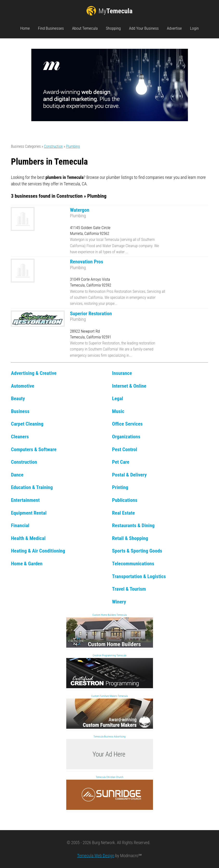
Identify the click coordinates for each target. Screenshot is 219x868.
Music (118, 411)
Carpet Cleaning (27, 424)
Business (20, 411)
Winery (119, 602)
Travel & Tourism (129, 589)
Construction (53, 146)
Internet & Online (129, 386)
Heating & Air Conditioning (38, 551)
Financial (20, 525)
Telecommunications (133, 563)
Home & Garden (27, 563)
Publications (125, 500)
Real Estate (123, 513)
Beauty (18, 398)
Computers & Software (34, 449)
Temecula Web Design (96, 856)
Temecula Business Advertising (109, 737)
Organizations (126, 437)
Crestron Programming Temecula (109, 655)
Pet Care (121, 462)
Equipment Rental (29, 513)
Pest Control (125, 449)
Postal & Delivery (129, 475)
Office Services (127, 424)
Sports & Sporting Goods (137, 551)
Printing (120, 487)
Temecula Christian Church (109, 777)
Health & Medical (28, 538)
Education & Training (32, 487)
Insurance (122, 373)
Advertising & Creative (34, 373)
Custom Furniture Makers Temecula (110, 696)
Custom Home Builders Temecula (110, 615)
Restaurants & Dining (133, 525)
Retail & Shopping (130, 538)
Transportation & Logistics (139, 576)
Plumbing (73, 146)
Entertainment (25, 500)
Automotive (23, 386)
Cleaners (20, 437)
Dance (17, 475)
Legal (118, 398)
